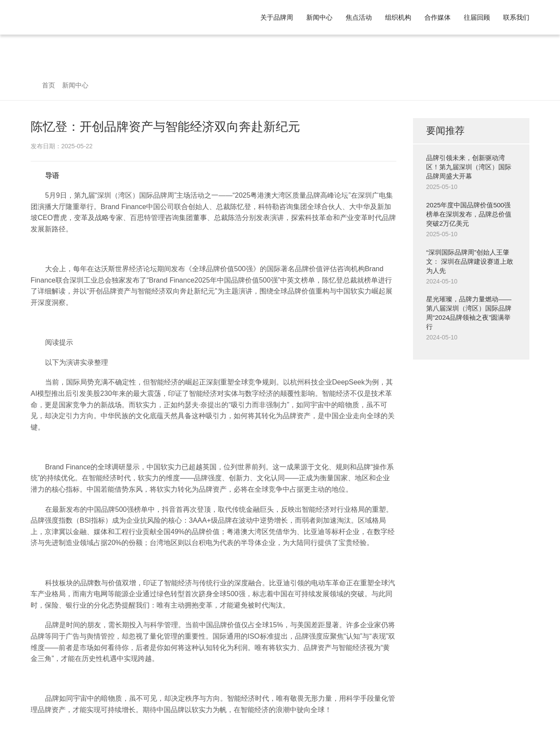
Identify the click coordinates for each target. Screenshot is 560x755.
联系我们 (516, 17)
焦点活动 (359, 17)
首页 (49, 85)
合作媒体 (437, 17)
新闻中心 (319, 17)
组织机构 (398, 17)
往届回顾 (477, 17)
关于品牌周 (277, 17)
